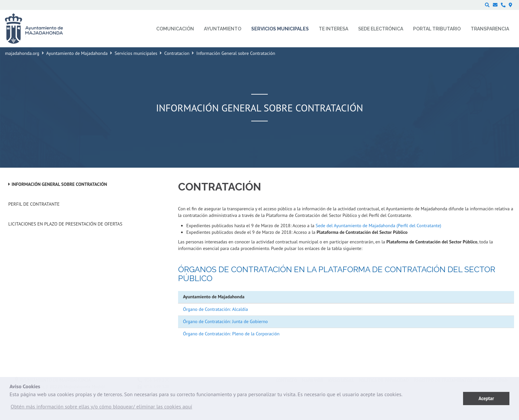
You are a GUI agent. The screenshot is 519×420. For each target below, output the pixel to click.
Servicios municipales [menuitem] (280, 29)
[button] (101, 408)
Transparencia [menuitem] (490, 29)
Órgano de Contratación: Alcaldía (215, 309)
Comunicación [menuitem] (175, 29)
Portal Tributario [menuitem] (437, 29)
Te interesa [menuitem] (333, 29)
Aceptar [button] (486, 398)
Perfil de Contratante (34, 204)
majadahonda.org (22, 53)
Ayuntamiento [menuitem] (223, 29)
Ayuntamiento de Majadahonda (77, 53)
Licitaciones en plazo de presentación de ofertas (65, 224)
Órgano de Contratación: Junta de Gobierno (225, 321)
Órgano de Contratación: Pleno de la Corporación (231, 334)
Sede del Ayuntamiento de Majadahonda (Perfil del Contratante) (378, 226)
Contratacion (177, 53)
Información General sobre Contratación (59, 184)
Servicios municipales (136, 53)
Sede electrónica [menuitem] (381, 29)
